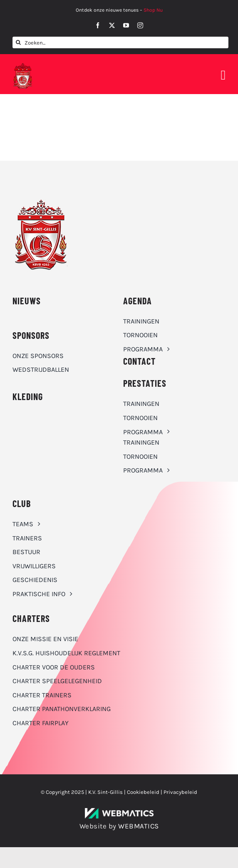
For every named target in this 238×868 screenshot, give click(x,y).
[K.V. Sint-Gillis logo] (23, 66)
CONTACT (139, 361)
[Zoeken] (18, 42)
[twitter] (112, 25)
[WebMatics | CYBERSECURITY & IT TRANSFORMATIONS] (119, 811)
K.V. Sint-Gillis (105, 792)
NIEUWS (27, 301)
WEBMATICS (139, 826)
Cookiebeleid (143, 792)
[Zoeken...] (120, 42)
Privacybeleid (180, 792)
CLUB (22, 503)
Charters (31, 618)
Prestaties (145, 383)
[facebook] (98, 25)
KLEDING (28, 396)
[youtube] (126, 25)
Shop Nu (153, 10)
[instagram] (140, 25)
